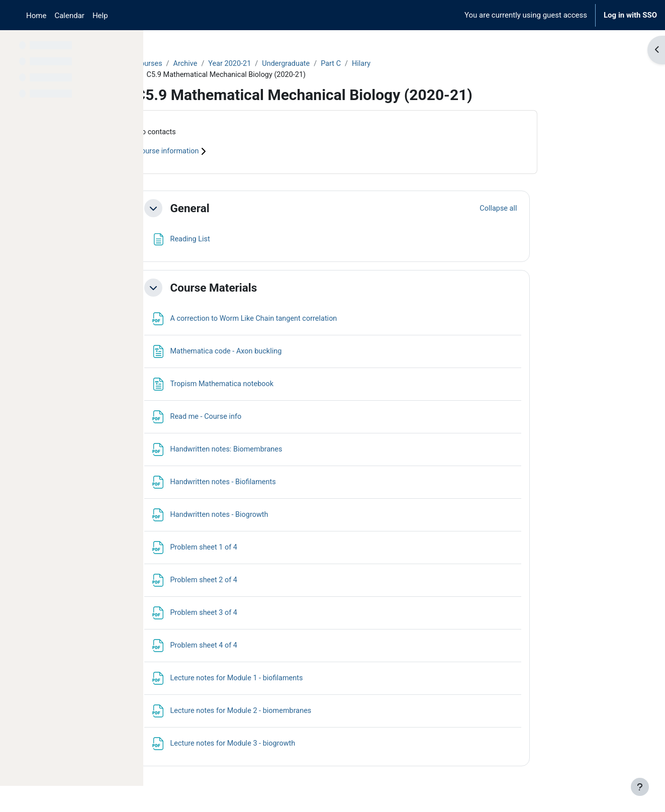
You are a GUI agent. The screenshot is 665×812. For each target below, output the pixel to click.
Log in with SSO (630, 15)
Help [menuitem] (100, 16)
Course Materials (277, 289)
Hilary (432, 64)
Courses (213, 64)
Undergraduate (355, 64)
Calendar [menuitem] (69, 16)
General (253, 209)
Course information (237, 153)
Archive (250, 64)
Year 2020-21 (296, 64)
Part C (400, 64)
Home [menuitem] (36, 16)
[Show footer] (640, 787)
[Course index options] (130, 45)
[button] (217, 210)
